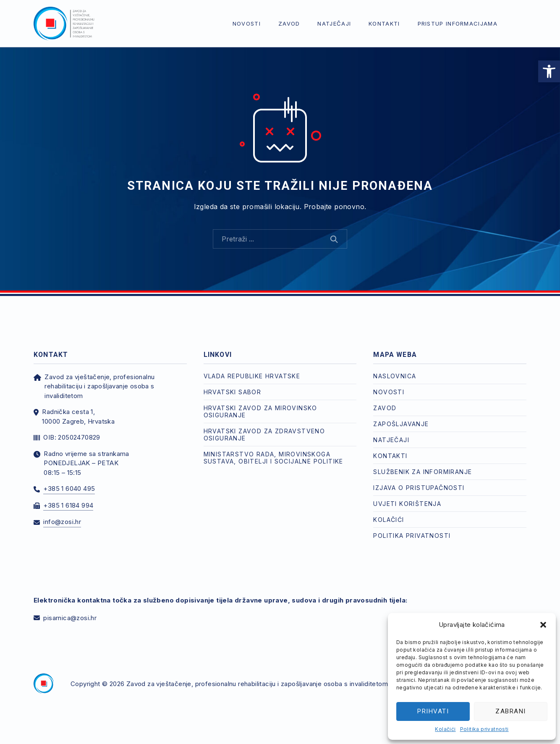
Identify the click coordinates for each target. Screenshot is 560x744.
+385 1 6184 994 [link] (68, 505)
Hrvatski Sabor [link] (233, 392)
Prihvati (433, 711)
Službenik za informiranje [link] (423, 472)
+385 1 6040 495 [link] (69, 489)
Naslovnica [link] (395, 376)
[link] (549, 71)
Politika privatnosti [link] (484, 729)
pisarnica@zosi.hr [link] (70, 618)
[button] (543, 625)
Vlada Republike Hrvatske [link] (252, 376)
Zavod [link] (289, 24)
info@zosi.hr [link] (62, 522)
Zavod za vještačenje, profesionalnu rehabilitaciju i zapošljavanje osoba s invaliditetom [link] (257, 684)
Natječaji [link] (334, 24)
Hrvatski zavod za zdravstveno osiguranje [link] (264, 435)
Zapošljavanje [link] (401, 424)
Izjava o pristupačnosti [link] (419, 488)
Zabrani (511, 711)
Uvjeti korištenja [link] (407, 504)
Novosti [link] (247, 24)
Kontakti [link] (384, 24)
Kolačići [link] (445, 729)
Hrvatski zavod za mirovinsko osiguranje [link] (260, 411)
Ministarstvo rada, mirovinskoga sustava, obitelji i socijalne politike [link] (273, 458)
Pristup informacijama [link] (458, 24)
